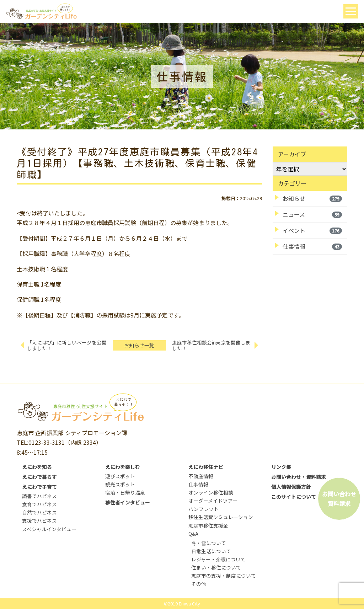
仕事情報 (312, 246)
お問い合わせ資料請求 (339, 499)
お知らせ (312, 198)
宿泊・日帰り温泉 (125, 492)
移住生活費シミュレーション (221, 517)
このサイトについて (294, 497)
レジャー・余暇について (218, 559)
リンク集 (281, 467)
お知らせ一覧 (139, 345)
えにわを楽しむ (123, 467)
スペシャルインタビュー (49, 529)
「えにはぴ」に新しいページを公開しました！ (67, 345)
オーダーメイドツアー (213, 501)
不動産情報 (201, 476)
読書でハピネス (39, 496)
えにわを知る (37, 467)
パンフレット (204, 509)
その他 (199, 584)
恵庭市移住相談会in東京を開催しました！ (211, 345)
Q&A (193, 534)
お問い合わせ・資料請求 (299, 477)
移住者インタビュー (128, 502)
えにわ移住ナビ (206, 467)
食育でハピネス (39, 504)
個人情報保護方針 (291, 487)
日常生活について (211, 551)
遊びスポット (120, 476)
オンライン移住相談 (211, 492)
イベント (312, 230)
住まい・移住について (216, 567)
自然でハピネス (39, 512)
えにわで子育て (39, 487)
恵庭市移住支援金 (208, 525)
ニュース (312, 214)
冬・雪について (209, 543)
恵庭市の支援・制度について (224, 576)
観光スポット (120, 484)
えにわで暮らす (39, 477)
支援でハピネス (39, 520)
